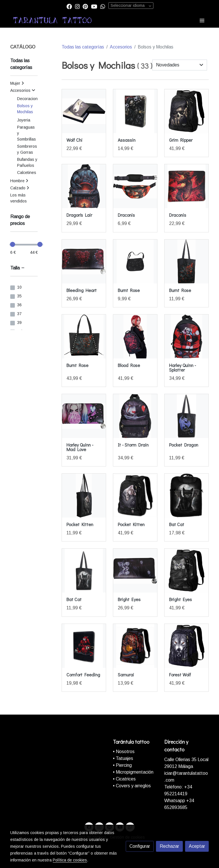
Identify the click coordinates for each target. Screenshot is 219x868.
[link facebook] (69, 6)
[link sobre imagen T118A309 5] (84, 111)
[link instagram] (77, 6)
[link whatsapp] (103, 6)
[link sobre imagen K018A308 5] (135, 336)
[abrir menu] (202, 20)
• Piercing (122, 765)
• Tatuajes (123, 758)
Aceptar (197, 846)
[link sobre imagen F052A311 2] (84, 496)
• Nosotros (124, 752)
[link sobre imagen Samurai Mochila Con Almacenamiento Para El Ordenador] (135, 646)
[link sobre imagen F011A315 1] (135, 571)
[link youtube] (94, 6)
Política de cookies (70, 860)
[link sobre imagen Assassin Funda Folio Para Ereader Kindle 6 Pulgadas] (135, 111)
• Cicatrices (124, 779)
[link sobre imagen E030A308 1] (186, 646)
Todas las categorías (83, 47)
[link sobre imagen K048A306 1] (84, 336)
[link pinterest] (85, 6)
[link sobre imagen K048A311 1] (186, 261)
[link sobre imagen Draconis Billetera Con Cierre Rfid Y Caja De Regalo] (186, 186)
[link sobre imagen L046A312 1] (135, 186)
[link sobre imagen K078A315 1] (84, 261)
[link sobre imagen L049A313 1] (84, 186)
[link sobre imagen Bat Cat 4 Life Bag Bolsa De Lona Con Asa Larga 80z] (84, 571)
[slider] (13, 244)
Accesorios (121, 47)
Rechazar (169, 846)
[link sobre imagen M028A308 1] (186, 111)
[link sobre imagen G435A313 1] (186, 336)
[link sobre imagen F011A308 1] (186, 571)
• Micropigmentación (133, 772)
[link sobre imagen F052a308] (135, 496)
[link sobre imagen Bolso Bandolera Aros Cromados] (135, 261)
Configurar (140, 846)
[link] (52, 20)
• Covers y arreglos (132, 786)
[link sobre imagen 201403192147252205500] (186, 496)
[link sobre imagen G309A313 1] (135, 416)
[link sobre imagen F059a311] (186, 416)
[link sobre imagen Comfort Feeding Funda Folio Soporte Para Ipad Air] (84, 646)
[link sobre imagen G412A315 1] (84, 416)
